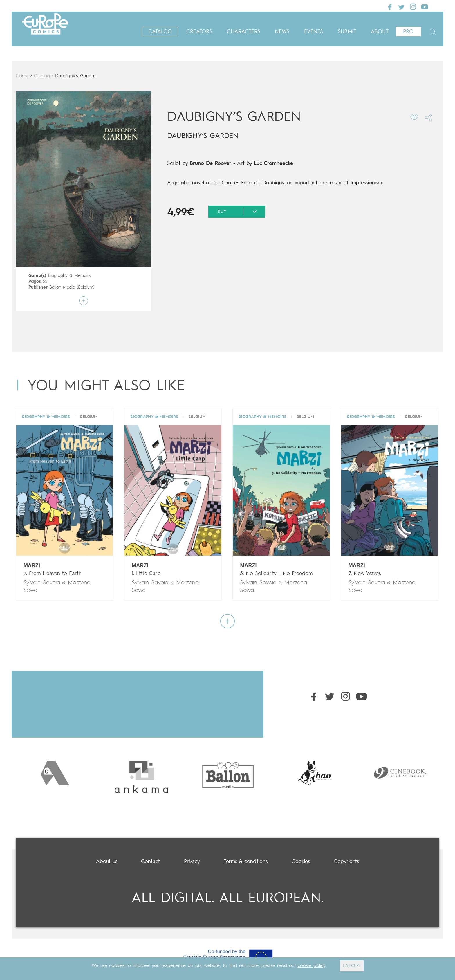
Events (314, 32)
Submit (347, 32)
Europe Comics (55, 29)
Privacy (192, 862)
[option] (55, 773)
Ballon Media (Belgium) (72, 288)
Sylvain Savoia (42, 583)
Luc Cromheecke (273, 163)
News (282, 32)
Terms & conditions (246, 862)
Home (22, 76)
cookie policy (312, 966)
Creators (199, 32)
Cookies (301, 862)
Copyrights (346, 862)
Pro (408, 32)
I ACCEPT (352, 966)
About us (107, 862)
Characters (244, 32)
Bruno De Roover (211, 163)
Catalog (160, 32)
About (380, 32)
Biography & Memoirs (69, 276)
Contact (150, 862)
